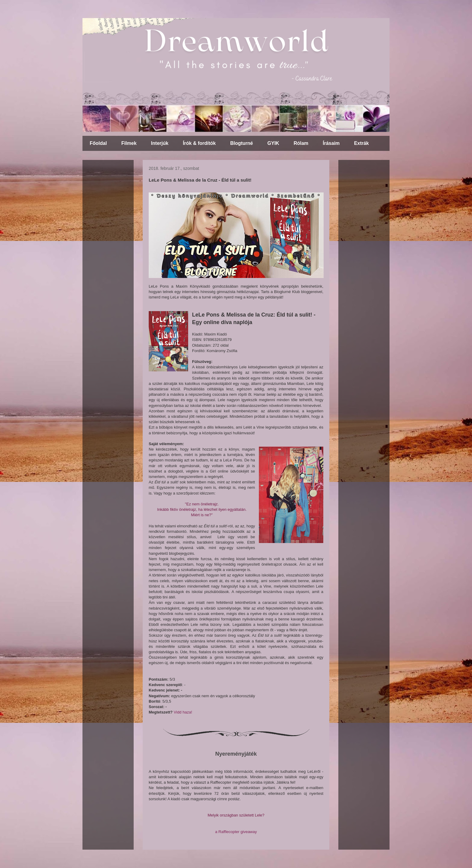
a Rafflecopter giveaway (236, 832)
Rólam (301, 143)
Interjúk (160, 143)
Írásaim (331, 143)
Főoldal (98, 143)
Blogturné (242, 143)
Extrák (361, 143)
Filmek (129, 143)
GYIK (273, 143)
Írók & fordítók (199, 143)
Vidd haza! (183, 712)
